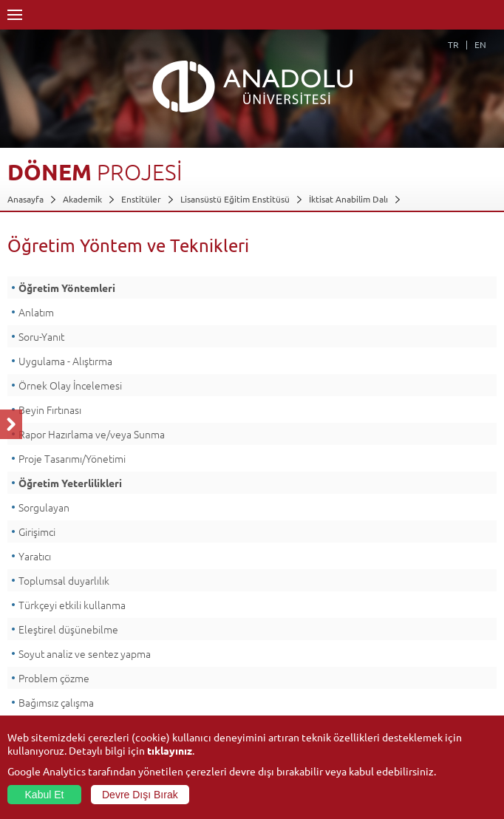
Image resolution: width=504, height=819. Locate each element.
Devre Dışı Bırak (140, 795)
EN (480, 44)
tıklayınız (170, 750)
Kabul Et (45, 795)
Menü (15, 15)
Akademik (82, 199)
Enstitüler (141, 199)
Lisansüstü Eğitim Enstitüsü (235, 199)
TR (453, 44)
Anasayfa (25, 199)
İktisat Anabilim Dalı (348, 199)
